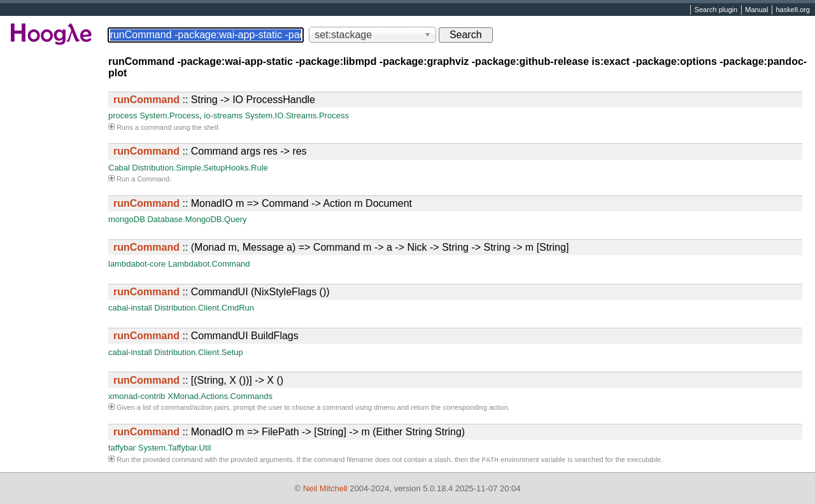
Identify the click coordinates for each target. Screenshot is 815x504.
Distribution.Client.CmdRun (204, 308)
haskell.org (792, 10)
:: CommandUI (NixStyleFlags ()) (222, 292)
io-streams (223, 115)
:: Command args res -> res (210, 151)
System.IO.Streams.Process (297, 115)
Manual (756, 10)
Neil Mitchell (325, 488)
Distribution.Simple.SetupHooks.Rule (200, 168)
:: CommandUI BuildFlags (206, 336)
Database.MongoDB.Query (197, 219)
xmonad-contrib (137, 396)
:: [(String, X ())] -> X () (198, 380)
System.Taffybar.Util (175, 448)
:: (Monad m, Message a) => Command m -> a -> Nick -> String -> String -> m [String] (341, 247)
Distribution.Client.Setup (198, 352)
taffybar (122, 448)
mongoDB (127, 219)
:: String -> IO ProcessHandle (214, 100)
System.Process (169, 115)
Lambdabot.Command (209, 264)
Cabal (119, 168)
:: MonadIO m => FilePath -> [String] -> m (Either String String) (289, 432)
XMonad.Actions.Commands (220, 396)
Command (153, 179)
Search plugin (716, 10)
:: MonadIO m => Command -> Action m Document (263, 203)
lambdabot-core (137, 264)
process (123, 115)
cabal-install (130, 308)
